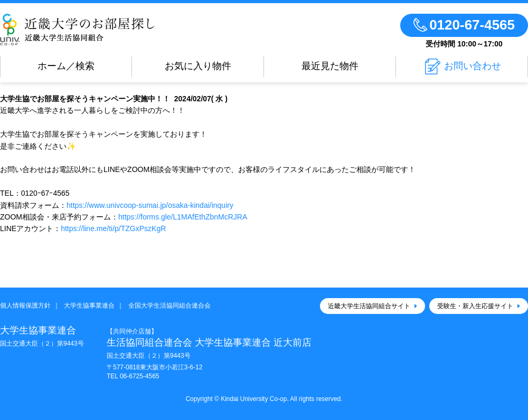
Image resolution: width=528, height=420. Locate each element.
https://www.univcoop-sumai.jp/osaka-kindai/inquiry (150, 205)
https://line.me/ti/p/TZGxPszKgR (113, 228)
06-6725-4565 (140, 376)
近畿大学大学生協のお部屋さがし (78, 30)
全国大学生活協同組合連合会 (169, 306)
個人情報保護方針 (25, 306)
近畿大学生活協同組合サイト (369, 306)
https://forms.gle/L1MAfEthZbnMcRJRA (183, 217)
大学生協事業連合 (89, 306)
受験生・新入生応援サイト (475, 306)
